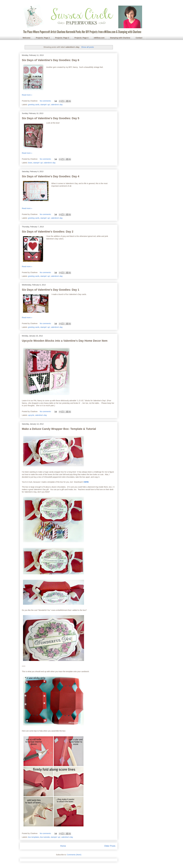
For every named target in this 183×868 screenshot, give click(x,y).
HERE (86, 482)
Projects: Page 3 (62, 38)
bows (30, 163)
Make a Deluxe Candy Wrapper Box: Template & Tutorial (59, 429)
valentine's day (57, 105)
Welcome (26, 38)
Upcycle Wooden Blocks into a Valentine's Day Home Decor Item (65, 341)
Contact (139, 38)
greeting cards (34, 105)
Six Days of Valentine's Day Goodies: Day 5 (51, 118)
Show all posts (87, 47)
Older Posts (110, 846)
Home (63, 846)
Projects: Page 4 (81, 38)
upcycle (31, 415)
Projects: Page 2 (43, 38)
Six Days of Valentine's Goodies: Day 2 (48, 232)
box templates (34, 837)
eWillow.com (99, 38)
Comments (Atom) (74, 855)
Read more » (27, 95)
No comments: (46, 101)
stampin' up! (45, 105)
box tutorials (45, 837)
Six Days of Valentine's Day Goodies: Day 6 (51, 60)
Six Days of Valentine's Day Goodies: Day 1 (51, 290)
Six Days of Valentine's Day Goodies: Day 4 (51, 176)
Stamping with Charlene (120, 38)
